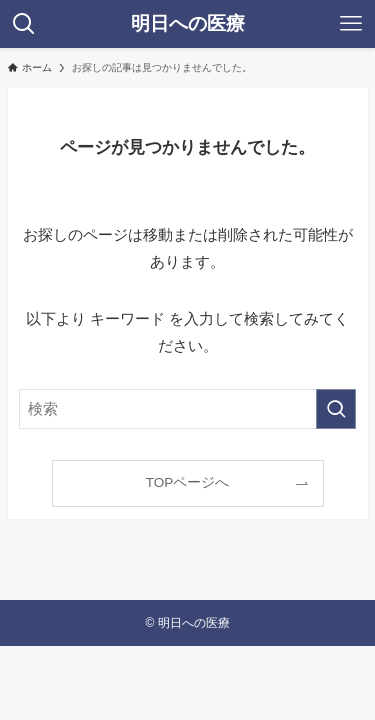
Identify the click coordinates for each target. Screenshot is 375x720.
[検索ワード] (188, 409)
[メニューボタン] (351, 24)
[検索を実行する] (336, 409)
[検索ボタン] (24, 24)
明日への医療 (188, 24)
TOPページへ (188, 482)
